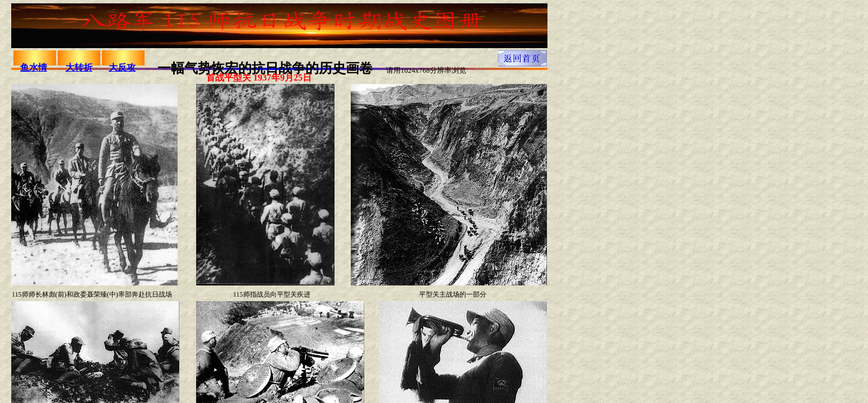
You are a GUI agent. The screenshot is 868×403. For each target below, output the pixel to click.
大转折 (79, 67)
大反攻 (122, 67)
